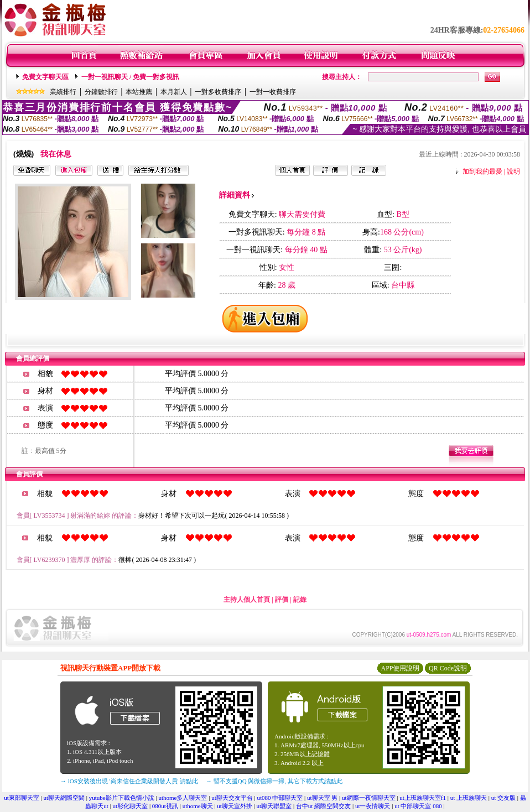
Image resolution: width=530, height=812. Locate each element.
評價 (282, 600)
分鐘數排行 (101, 92)
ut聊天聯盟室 (274, 806)
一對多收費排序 (218, 92)
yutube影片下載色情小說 (122, 798)
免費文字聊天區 (45, 77)
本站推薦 (139, 92)
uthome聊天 (198, 806)
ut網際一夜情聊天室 (369, 798)
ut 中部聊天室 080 (418, 806)
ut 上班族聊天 (469, 798)
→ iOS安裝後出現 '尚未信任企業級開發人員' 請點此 (129, 781)
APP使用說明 (400, 668)
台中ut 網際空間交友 (323, 806)
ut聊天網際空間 (64, 798)
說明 (513, 171)
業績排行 (63, 92)
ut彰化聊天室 (131, 806)
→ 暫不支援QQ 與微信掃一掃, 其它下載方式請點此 (274, 781)
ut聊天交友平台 (232, 798)
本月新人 (174, 92)
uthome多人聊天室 (183, 798)
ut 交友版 (503, 798)
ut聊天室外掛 (235, 806)
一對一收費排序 (273, 92)
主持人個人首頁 (247, 600)
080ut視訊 (165, 806)
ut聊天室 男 (322, 798)
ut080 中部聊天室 (280, 798)
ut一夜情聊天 (373, 806)
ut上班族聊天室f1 (423, 798)
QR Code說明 (448, 668)
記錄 (300, 600)
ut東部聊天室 (22, 798)
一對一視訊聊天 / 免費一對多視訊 (130, 77)
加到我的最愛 (482, 171)
